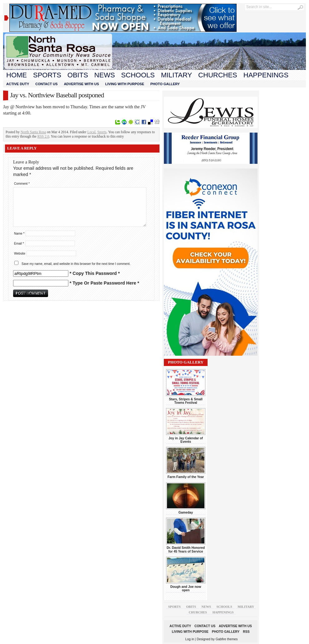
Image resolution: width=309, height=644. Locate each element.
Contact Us (46, 84)
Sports (47, 75)
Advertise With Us (81, 84)
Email (19, 244)
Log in (190, 639)
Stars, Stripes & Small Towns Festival (186, 401)
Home (17, 75)
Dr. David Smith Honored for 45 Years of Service (186, 549)
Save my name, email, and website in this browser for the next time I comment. (76, 264)
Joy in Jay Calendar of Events (186, 440)
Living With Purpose (125, 84)
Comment (22, 184)
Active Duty (18, 84)
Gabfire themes (227, 639)
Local (91, 132)
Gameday (186, 512)
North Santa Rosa (33, 132)
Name (19, 234)
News (105, 75)
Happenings (266, 75)
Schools (138, 75)
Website (20, 254)
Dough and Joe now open (186, 588)
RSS (246, 632)
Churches (218, 75)
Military (177, 75)
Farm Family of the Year (186, 477)
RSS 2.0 (43, 136)
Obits (78, 75)
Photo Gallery (165, 84)
